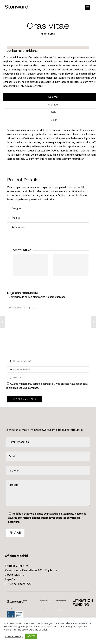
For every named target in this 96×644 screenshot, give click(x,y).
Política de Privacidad (44, 601)
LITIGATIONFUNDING (83, 603)
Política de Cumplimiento (61, 601)
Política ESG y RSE (60, 610)
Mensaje (48, 493)
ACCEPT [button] (31, 636)
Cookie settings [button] (14, 636)
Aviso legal (42, 610)
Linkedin (25, 601)
